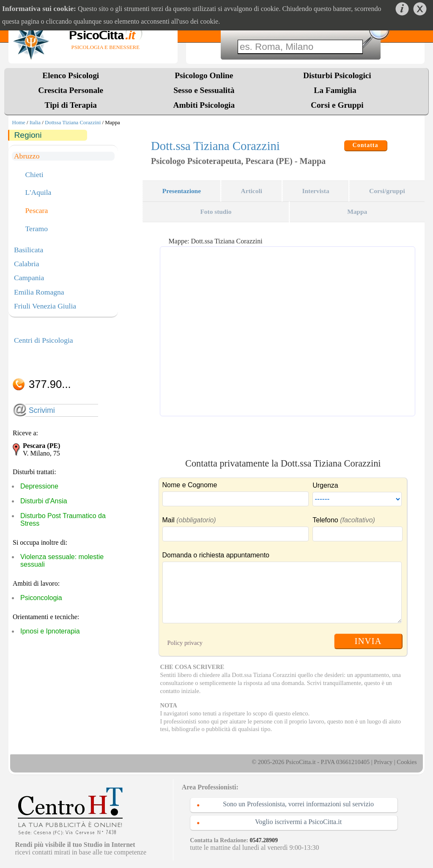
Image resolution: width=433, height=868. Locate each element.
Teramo (37, 229)
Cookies (407, 762)
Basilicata (29, 250)
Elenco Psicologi (71, 75)
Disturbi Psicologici (337, 75)
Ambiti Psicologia (204, 105)
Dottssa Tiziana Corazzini (73, 123)
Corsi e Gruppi (337, 105)
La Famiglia (337, 90)
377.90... (50, 384)
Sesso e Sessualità (204, 90)
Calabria (27, 264)
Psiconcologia (41, 598)
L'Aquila (38, 193)
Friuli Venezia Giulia (45, 306)
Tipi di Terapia (71, 105)
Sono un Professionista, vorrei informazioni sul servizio (298, 804)
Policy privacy (185, 643)
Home (18, 123)
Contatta (366, 145)
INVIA (368, 641)
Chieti (34, 175)
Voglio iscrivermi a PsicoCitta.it (298, 822)
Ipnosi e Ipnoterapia (50, 631)
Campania (29, 278)
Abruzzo (27, 156)
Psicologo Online (204, 75)
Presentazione (182, 191)
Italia (35, 123)
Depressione (39, 486)
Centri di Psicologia (44, 340)
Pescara (37, 211)
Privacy (383, 762)
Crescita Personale (71, 90)
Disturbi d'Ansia (44, 501)
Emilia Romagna (39, 292)
